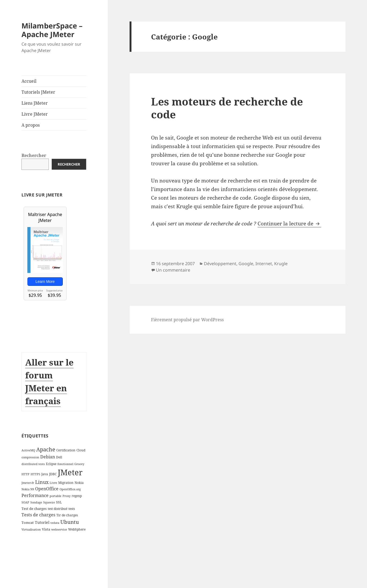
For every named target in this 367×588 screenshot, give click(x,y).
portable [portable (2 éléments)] (56, 496)
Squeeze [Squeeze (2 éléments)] (49, 502)
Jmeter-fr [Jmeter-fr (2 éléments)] (28, 483)
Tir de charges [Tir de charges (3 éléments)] (67, 515)
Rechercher (34, 155)
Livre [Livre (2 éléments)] (53, 483)
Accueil (29, 81)
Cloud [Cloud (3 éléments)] (81, 450)
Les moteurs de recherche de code (227, 108)
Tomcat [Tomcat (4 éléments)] (28, 523)
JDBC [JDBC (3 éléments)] (53, 474)
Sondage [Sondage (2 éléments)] (36, 502)
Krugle (281, 264)
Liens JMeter (35, 103)
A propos (31, 125)
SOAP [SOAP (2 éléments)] (25, 502)
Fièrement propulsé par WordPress (187, 320)
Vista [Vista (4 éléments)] (46, 529)
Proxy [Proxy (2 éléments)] (67, 496)
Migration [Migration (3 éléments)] (66, 483)
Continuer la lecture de (289, 224)
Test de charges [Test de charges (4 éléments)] (34, 509)
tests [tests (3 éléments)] (72, 509)
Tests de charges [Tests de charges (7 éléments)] (38, 515)
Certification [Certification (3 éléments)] (66, 450)
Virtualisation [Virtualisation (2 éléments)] (31, 529)
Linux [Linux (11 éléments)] (42, 482)
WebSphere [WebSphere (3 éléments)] (77, 529)
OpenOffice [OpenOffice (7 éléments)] (47, 489)
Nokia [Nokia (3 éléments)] (79, 483)
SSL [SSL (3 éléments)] (59, 502)
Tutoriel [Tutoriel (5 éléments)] (42, 522)
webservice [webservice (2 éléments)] (59, 529)
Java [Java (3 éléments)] (45, 474)
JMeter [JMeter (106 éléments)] (70, 472)
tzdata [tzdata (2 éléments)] (55, 523)
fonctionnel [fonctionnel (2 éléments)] (65, 464)
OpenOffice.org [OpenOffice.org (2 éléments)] (70, 489)
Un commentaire (173, 270)
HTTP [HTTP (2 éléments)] (25, 474)
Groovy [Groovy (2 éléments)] (79, 464)
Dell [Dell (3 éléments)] (59, 457)
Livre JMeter (35, 114)
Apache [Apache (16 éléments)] (46, 449)
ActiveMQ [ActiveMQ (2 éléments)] (28, 450)
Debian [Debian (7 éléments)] (48, 457)
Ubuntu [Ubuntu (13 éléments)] (70, 522)
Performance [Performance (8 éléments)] (35, 495)
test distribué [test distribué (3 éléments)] (58, 509)
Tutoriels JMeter (38, 92)
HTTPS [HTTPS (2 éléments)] (35, 474)
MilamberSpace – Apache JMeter (52, 30)
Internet (264, 264)
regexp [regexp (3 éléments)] (77, 496)
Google (246, 264)
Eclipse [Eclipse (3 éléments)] (51, 464)
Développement (220, 264)
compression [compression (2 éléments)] (30, 457)
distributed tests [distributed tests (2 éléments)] (33, 464)
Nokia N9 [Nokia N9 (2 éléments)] (28, 489)
